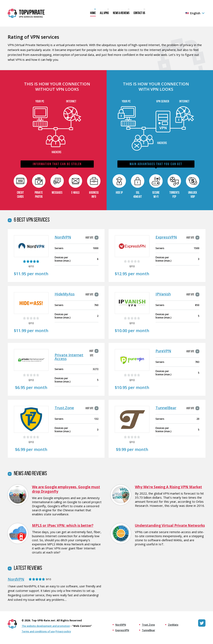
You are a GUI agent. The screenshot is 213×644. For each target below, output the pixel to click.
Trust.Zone (64, 408)
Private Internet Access (69, 357)
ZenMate (173, 625)
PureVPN (163, 351)
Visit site (89, 238)
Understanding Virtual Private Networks (170, 526)
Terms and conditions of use (38, 631)
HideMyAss (65, 294)
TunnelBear (166, 408)
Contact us (139, 13)
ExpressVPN (166, 237)
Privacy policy (63, 631)
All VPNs (104, 13)
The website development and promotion (46, 626)
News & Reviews (121, 13)
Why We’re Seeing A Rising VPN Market (168, 487)
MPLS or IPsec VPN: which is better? (63, 526)
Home (93, 13)
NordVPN (63, 237)
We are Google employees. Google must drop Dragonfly (66, 489)
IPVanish (163, 294)
